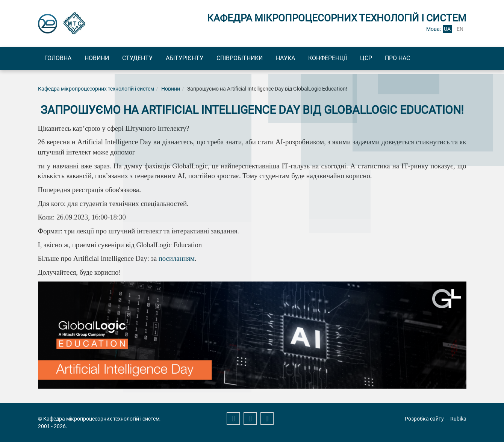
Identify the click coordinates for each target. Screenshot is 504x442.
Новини (103, 58)
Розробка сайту (424, 419)
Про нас (433, 58)
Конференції (355, 58)
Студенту (148, 58)
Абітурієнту (199, 58)
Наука (308, 58)
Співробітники (258, 58)
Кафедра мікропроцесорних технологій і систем (96, 89)
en (460, 29)
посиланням (177, 260)
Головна (60, 58)
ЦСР (397, 58)
